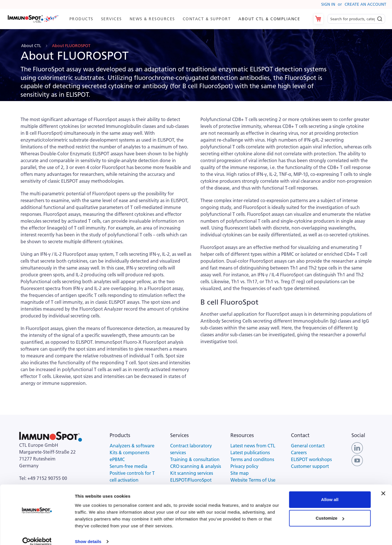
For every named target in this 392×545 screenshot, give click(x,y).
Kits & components (129, 453)
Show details (88, 534)
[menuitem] (81, 19)
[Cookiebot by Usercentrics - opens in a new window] (37, 534)
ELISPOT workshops (311, 459)
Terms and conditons (252, 459)
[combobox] (356, 19)
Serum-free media (128, 466)
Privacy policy (244, 466)
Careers (299, 453)
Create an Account (365, 4)
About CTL (32, 46)
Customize (330, 510)
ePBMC (117, 459)
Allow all (330, 492)
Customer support (310, 466)
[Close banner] (383, 486)
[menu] (184, 19)
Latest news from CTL (253, 446)
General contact (308, 446)
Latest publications (250, 453)
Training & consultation (195, 459)
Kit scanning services (192, 473)
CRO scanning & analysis (196, 466)
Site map (240, 473)
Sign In (328, 4)
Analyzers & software (132, 446)
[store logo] (33, 19)
